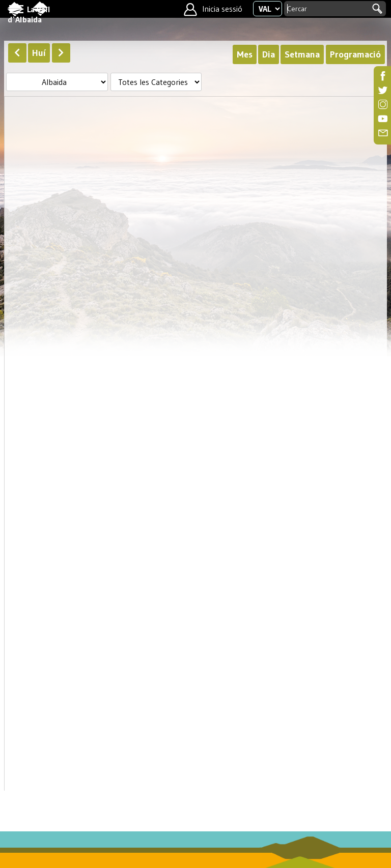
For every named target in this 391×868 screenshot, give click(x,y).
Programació (355, 54)
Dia (269, 54)
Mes (245, 54)
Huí (39, 53)
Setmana (302, 54)
